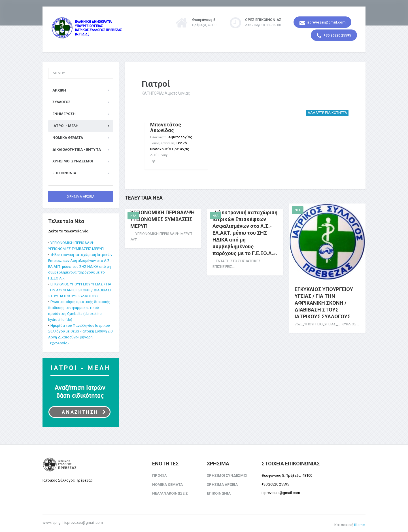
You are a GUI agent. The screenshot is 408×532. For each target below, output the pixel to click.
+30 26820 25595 (334, 36)
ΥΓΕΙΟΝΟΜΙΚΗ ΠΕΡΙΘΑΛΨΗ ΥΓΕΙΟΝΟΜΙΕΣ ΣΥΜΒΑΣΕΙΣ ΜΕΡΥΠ (162, 215)
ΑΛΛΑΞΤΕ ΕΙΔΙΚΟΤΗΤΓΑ (327, 111)
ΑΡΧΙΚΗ (59, 89)
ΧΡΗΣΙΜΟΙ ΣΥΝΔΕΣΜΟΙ (73, 160)
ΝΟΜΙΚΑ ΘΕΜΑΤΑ (68, 136)
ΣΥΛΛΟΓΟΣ (61, 101)
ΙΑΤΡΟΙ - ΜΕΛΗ (65, 124)
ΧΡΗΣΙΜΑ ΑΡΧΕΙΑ (81, 195)
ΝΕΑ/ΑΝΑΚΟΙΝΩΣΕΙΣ (170, 492)
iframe (359, 523)
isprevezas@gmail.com (322, 23)
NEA (133, 212)
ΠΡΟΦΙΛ (159, 474)
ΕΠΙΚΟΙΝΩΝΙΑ (64, 172)
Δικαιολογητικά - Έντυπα (77, 148)
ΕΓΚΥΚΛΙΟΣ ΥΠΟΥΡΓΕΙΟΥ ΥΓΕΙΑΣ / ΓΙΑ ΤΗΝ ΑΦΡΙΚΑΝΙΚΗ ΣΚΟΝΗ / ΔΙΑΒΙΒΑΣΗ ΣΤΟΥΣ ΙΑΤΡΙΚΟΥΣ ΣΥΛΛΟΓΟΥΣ (324, 299)
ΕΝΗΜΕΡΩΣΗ (64, 112)
